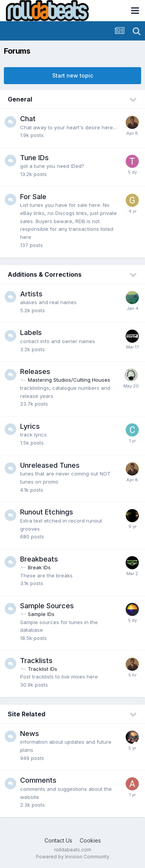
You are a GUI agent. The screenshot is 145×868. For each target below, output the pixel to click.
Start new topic (73, 75)
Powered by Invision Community (73, 857)
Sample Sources (47, 606)
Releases (35, 371)
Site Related (26, 714)
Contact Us (58, 840)
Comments (38, 780)
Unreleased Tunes (50, 465)
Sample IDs (41, 614)
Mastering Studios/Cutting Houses (69, 380)
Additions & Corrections (45, 274)
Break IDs (39, 567)
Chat (28, 119)
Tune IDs (34, 158)
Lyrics (30, 426)
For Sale (33, 197)
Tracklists (36, 661)
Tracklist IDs (43, 669)
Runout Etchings (47, 512)
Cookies (90, 840)
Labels (31, 332)
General (20, 99)
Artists (31, 294)
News (30, 733)
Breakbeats (39, 559)
